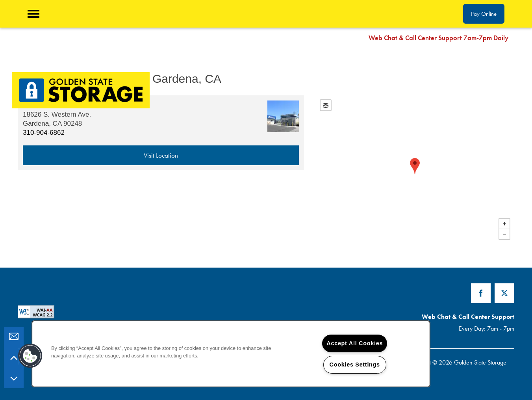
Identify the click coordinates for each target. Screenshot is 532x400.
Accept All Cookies (355, 343)
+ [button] (504, 224)
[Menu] (33, 14)
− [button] (504, 234)
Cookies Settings (355, 365)
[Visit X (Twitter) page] (504, 293)
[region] (231, 354)
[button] (520, 37)
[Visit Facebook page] (481, 293)
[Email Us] (14, 337)
